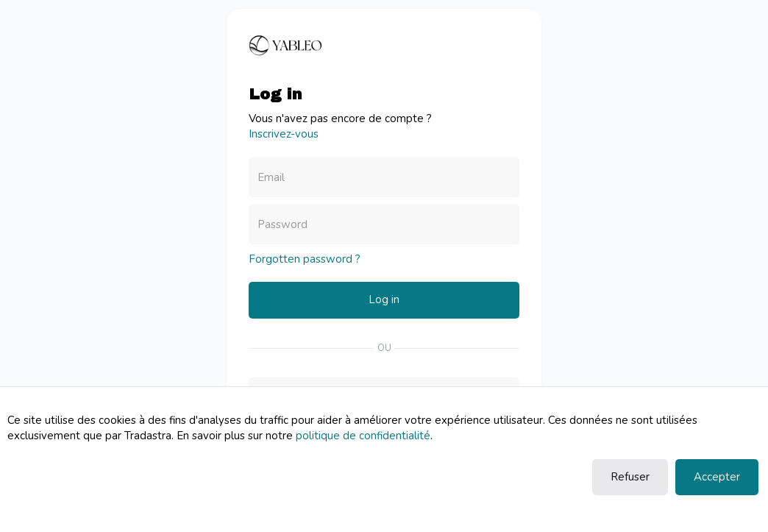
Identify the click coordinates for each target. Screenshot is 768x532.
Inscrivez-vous (284, 134)
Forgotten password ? (305, 259)
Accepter (717, 477)
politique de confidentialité (363, 436)
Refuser (630, 477)
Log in (384, 299)
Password (282, 225)
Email (271, 178)
